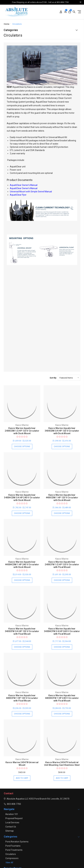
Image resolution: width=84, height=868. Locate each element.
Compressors (12, 858)
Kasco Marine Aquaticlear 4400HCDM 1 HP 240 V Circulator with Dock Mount (22, 564)
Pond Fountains (13, 846)
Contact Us (11, 827)
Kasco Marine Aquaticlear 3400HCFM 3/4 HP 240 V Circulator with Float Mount (62, 631)
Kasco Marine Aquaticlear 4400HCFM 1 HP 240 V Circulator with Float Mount (62, 698)
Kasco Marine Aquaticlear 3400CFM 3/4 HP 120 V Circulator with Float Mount (22, 631)
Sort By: (53, 378)
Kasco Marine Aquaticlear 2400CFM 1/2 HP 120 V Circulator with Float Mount (62, 564)
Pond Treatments (14, 850)
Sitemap (10, 831)
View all (9, 862)
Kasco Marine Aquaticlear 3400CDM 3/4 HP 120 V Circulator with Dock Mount (62, 431)
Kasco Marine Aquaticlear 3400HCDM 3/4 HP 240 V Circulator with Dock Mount (22, 498)
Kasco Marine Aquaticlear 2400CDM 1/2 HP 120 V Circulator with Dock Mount (22, 431)
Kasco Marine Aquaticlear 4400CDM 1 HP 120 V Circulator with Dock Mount (62, 498)
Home (7, 24)
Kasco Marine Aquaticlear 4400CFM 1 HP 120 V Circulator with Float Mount (22, 698)
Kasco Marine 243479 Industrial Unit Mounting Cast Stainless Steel (62, 764)
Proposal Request (14, 818)
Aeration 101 (12, 814)
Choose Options (22, 446)
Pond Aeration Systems (17, 842)
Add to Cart (22, 778)
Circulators (17, 24)
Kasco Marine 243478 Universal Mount (22, 764)
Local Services (12, 823)
